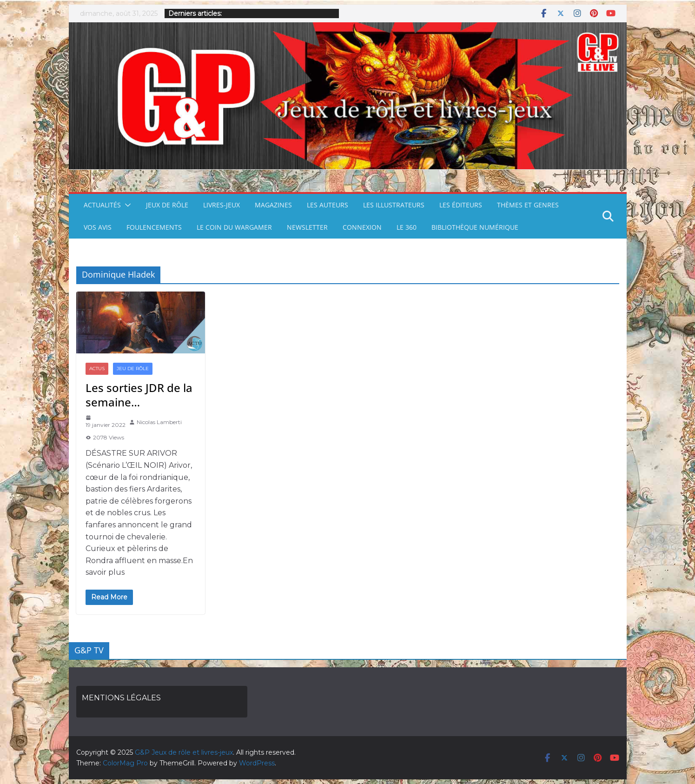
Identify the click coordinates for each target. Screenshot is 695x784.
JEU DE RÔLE (133, 369)
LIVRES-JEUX (222, 205)
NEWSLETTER (307, 227)
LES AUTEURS (328, 205)
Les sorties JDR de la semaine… (139, 395)
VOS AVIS (98, 227)
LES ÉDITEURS (461, 205)
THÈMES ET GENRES (528, 205)
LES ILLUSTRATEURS (394, 205)
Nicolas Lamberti (159, 422)
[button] (126, 205)
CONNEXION (362, 227)
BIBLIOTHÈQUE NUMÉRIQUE (475, 227)
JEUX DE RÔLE (167, 205)
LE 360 (407, 227)
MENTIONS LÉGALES (121, 698)
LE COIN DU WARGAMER (234, 227)
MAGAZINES (273, 205)
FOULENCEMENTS (154, 227)
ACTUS (97, 369)
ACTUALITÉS (102, 205)
